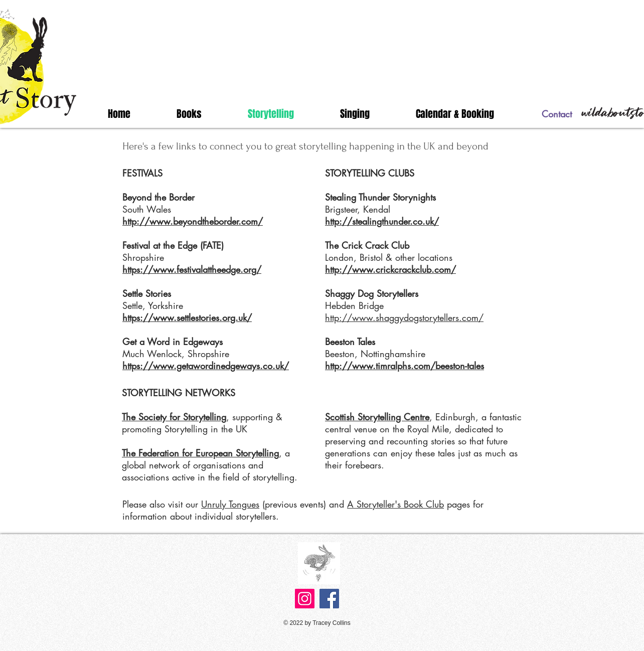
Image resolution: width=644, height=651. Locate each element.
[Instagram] (305, 599)
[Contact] (557, 114)
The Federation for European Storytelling (200, 453)
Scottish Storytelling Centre (377, 417)
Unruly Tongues (230, 504)
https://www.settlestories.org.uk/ (187, 317)
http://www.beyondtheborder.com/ (193, 221)
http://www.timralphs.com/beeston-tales (405, 366)
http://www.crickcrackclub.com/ (390, 269)
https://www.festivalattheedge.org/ (192, 269)
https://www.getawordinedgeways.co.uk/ (206, 366)
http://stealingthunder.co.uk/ (382, 221)
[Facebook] (329, 599)
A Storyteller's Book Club (395, 504)
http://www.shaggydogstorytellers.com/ (404, 317)
